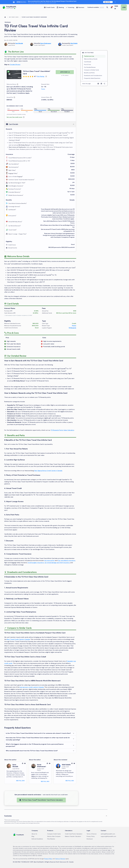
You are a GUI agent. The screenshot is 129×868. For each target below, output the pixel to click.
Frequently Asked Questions (92, 78)
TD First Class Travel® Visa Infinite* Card (37, 72)
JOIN (124, 7)
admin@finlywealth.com (108, 834)
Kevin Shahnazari (46, 43)
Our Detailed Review (90, 67)
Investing (70, 7)
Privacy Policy (91, 836)
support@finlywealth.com (108, 836)
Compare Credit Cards (54, 834)
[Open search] (107, 7)
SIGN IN (116, 7)
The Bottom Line (89, 56)
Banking (60, 7)
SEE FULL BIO (20, 781)
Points (43, 89)
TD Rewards (72, 328)
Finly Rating (41, 76)
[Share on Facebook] (98, 84)
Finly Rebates (51, 839)
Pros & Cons (87, 65)
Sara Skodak (19, 43)
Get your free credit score (14, 117)
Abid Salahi (74, 43)
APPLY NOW (65, 72)
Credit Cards (49, 7)
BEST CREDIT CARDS (14, 17)
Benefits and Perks (89, 73)
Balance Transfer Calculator (73, 836)
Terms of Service (92, 834)
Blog (33, 836)
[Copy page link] (104, 84)
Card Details (88, 62)
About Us (34, 834)
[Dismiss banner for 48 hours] (115, 2)
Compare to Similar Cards (91, 70)
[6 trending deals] (111, 7)
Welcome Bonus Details (91, 59)
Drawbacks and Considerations (93, 76)
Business (80, 7)
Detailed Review (15, 65)
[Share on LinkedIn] (101, 84)
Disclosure (8, 22)
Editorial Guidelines (37, 839)
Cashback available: (96, 7)
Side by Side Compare (54, 836)
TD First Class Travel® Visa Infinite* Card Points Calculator (41, 800)
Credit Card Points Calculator (74, 834)
